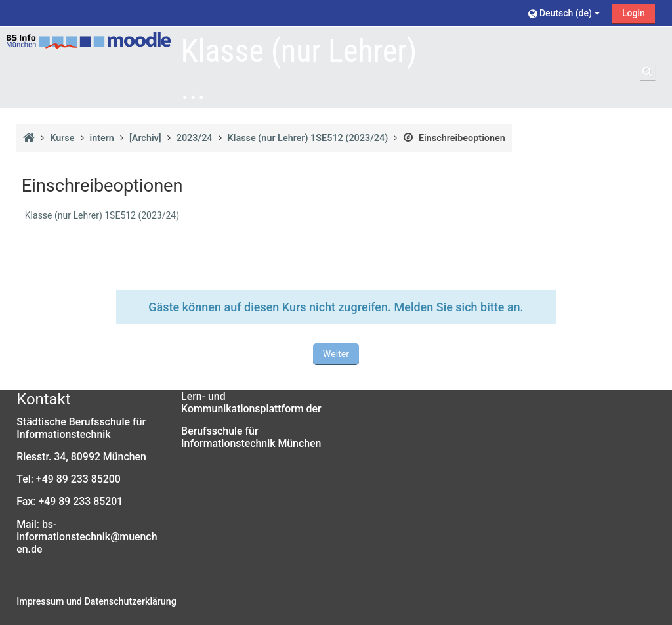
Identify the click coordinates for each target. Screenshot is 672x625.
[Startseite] (89, 40)
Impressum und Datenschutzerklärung (96, 601)
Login (634, 13)
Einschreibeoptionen (454, 138)
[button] (566, 13)
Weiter (336, 354)
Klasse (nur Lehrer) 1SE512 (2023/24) (102, 215)
